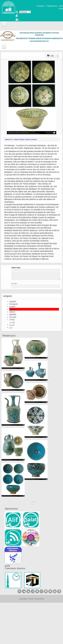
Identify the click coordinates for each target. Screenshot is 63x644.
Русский (13, 317)
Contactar (40, 6)
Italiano (12, 312)
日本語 (12, 320)
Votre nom (16, 268)
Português (14, 304)
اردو (11, 327)
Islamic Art (9, 140)
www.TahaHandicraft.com (39, 41)
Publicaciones (52, 6)
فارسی (12, 322)
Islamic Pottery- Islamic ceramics (26, 140)
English (12, 307)
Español (13, 301)
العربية (12, 325)
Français (13, 309)
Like (52, 56)
